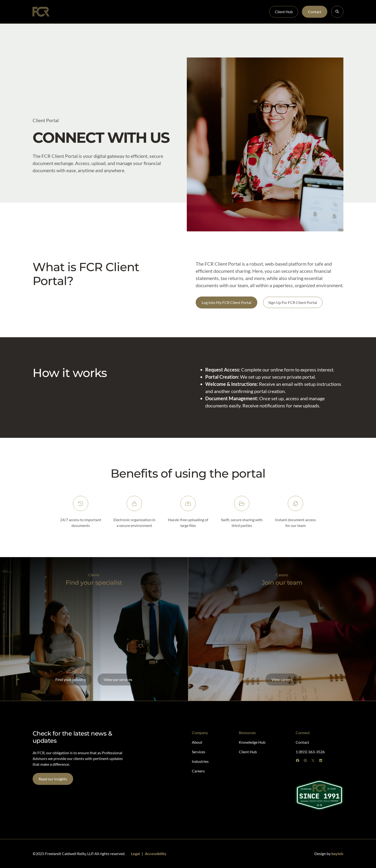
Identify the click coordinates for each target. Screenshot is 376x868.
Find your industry (71, 679)
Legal (135, 854)
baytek (337, 854)
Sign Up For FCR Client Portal (293, 302)
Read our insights (53, 779)
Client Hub (284, 12)
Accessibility (156, 854)
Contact (315, 12)
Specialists (88, 12)
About (66, 12)
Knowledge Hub (184, 12)
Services (111, 12)
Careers (156, 12)
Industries (134, 12)
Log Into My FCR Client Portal (226, 302)
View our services (118, 679)
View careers (282, 679)
